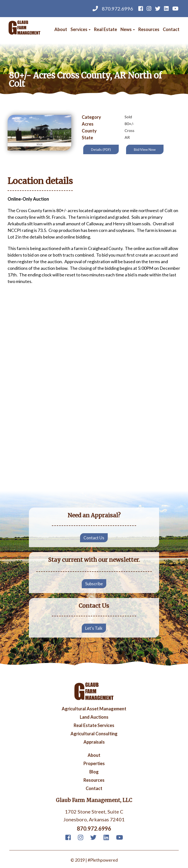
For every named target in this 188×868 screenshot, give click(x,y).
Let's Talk (94, 628)
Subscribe (94, 584)
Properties (94, 764)
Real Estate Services (94, 726)
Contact (171, 29)
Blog (94, 772)
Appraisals (94, 742)
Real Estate (106, 29)
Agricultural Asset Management (94, 709)
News (128, 29)
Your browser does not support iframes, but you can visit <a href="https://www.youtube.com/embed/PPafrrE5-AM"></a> (94, 448)
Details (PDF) (101, 149)
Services (81, 29)
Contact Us (94, 538)
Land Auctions (94, 717)
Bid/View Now (145, 149)
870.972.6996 (113, 9)
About (61, 29)
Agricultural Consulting (94, 734)
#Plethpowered (103, 860)
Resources (149, 29)
